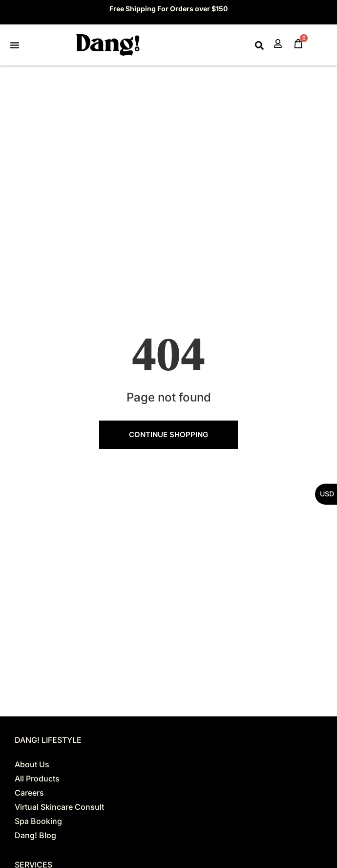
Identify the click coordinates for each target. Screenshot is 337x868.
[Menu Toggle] (15, 45)
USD (327, 494)
